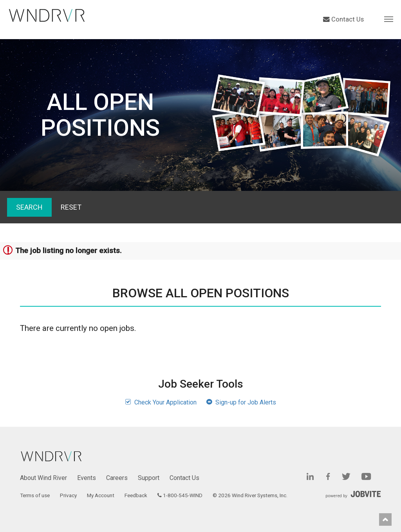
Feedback (136, 495)
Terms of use (35, 495)
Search (29, 207)
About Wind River (43, 478)
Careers (117, 478)
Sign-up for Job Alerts (241, 402)
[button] (389, 19)
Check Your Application (161, 402)
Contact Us (343, 19)
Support (149, 478)
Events (87, 478)
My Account (101, 495)
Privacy (68, 495)
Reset (71, 207)
